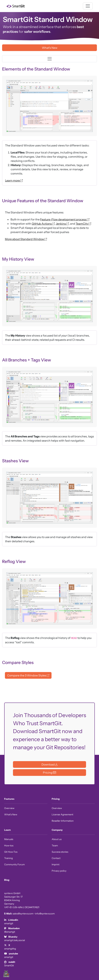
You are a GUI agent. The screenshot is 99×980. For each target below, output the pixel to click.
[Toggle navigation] (88, 6)
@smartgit (10, 932)
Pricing (56, 799)
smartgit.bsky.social (15, 940)
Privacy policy (59, 871)
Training (8, 858)
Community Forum (14, 864)
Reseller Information (63, 821)
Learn (7, 830)
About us (57, 839)
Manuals (9, 839)
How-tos (9, 845)
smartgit (9, 923)
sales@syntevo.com (23, 914)
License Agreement (62, 814)
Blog (7, 880)
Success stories (60, 852)
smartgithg (10, 949)
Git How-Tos (11, 852)
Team (55, 845)
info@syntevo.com (45, 914)
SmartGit (9, 965)
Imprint (56, 864)
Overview (9, 808)
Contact (56, 858)
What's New (11, 814)
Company (57, 830)
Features (9, 799)
